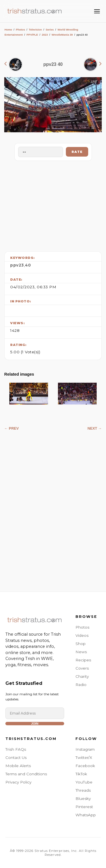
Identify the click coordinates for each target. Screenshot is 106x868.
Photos (20, 30)
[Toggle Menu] (97, 11)
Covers (82, 668)
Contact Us (16, 757)
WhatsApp (86, 815)
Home (8, 30)
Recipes (83, 660)
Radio (81, 685)
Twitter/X (84, 757)
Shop (81, 644)
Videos (82, 635)
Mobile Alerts (18, 766)
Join (35, 724)
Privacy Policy (18, 782)
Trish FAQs (16, 749)
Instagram (85, 749)
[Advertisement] (53, 205)
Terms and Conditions (26, 774)
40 (28, 265)
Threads (83, 790)
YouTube (84, 782)
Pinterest (84, 807)
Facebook (85, 766)
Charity (82, 676)
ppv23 (17, 265)
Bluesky (83, 798)
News (81, 652)
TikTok (81, 774)
